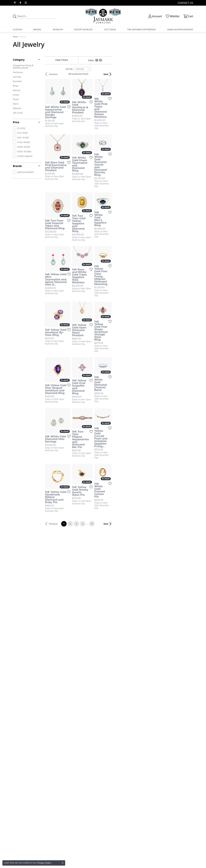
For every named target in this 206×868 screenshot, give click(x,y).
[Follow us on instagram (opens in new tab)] (26, 3)
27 (133, 618)
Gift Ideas (110, 30)
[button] (155, 16)
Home (15, 37)
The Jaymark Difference (142, 30)
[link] (185, 3)
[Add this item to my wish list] (91, 130)
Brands (17, 166)
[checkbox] (19, 128)
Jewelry (58, 30)
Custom (17, 30)
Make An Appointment (180, 30)
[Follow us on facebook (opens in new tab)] (20, 3)
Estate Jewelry (83, 30)
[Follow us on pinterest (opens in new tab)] (15, 3)
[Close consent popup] (63, 863)
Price (16, 122)
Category (19, 60)
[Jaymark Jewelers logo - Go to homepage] (103, 16)
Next (187, 74)
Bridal (37, 30)
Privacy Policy (44, 863)
